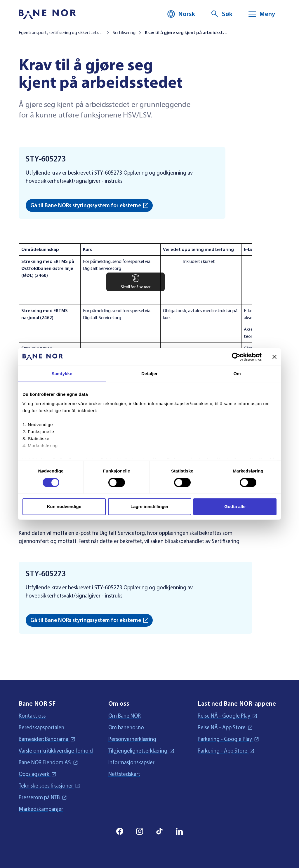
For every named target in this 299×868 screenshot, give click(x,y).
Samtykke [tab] (62, 374)
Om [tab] (237, 374)
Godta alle (235, 507)
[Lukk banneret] (274, 357)
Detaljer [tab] (149, 374)
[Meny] (261, 14)
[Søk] (221, 14)
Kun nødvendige (64, 507)
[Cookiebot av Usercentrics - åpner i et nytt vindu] (236, 357)
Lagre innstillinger (149, 507)
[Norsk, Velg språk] (181, 14)
